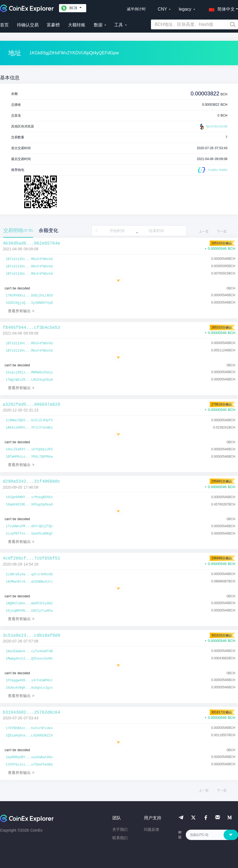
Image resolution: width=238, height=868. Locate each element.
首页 (4, 25)
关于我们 (120, 829)
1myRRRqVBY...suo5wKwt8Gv (29, 757)
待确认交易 (28, 25)
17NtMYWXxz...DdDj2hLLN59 (29, 296)
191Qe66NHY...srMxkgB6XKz (29, 497)
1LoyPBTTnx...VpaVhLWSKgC (29, 534)
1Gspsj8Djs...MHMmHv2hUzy (29, 373)
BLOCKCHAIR (213, 127)
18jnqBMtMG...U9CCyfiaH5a (29, 611)
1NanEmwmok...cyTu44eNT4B (29, 651)
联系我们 (120, 838)
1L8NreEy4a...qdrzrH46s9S (29, 574)
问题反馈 (152, 829)
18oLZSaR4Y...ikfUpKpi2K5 (29, 449)
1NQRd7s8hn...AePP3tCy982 (29, 604)
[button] (221, 8)
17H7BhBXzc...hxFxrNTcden (29, 728)
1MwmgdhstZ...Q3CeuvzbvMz (29, 659)
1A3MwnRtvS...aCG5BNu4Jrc (29, 582)
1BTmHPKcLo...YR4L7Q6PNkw (29, 457)
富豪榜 (53, 25)
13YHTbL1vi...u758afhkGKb (29, 765)
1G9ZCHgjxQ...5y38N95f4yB (29, 303)
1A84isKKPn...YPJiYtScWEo (29, 428)
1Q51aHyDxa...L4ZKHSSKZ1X (29, 736)
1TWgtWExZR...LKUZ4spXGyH (29, 380)
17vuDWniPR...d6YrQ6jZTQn (29, 526)
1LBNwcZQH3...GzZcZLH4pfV (29, 420)
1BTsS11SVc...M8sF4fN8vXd (29, 259)
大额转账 (77, 25)
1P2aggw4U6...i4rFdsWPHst (29, 680)
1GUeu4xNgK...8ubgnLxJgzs (29, 688)
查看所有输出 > (21, 311)
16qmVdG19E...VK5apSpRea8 (29, 505)
